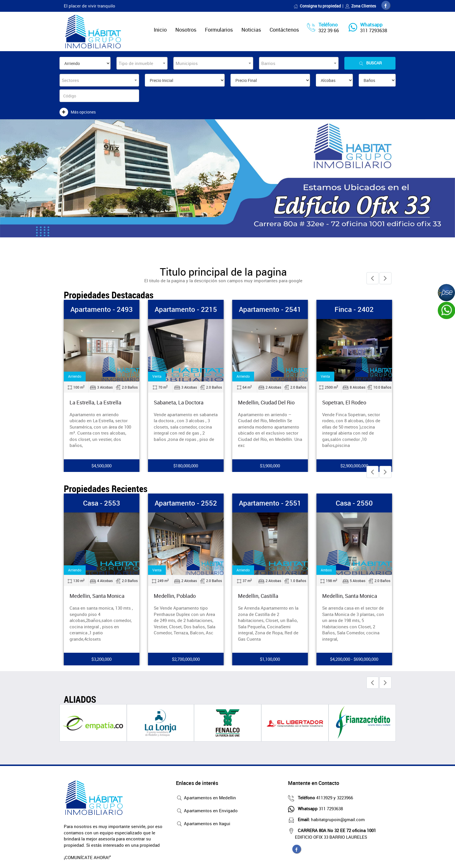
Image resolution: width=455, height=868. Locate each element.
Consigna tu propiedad (317, 6)
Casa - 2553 (102, 503)
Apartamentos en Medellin (206, 798)
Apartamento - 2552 (186, 503)
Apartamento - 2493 (102, 309)
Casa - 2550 (354, 503)
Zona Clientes (360, 6)
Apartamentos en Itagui (203, 824)
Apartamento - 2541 (270, 309)
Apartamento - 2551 (270, 503)
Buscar (370, 63)
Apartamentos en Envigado (207, 811)
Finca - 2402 (354, 309)
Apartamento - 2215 (186, 309)
